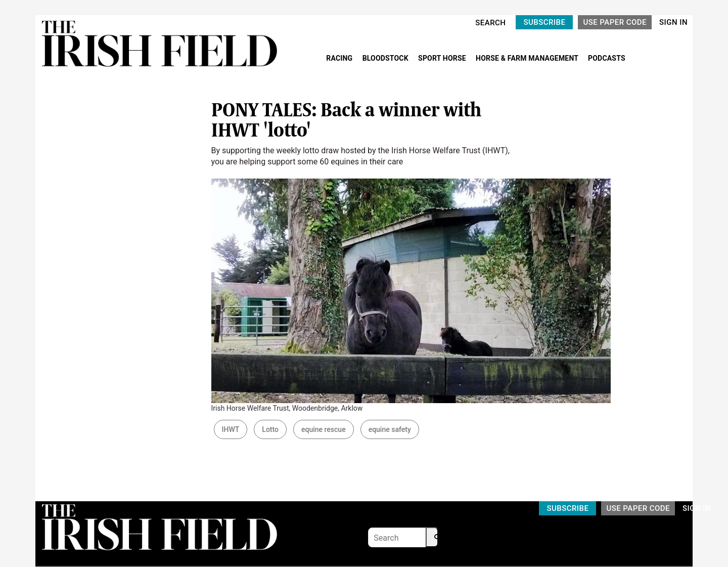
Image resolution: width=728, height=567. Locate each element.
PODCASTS (607, 58)
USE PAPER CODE (615, 22)
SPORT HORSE (443, 58)
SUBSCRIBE (544, 22)
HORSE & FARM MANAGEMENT (528, 58)
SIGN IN (673, 22)
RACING (340, 58)
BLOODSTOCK (386, 58)
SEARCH (490, 23)
